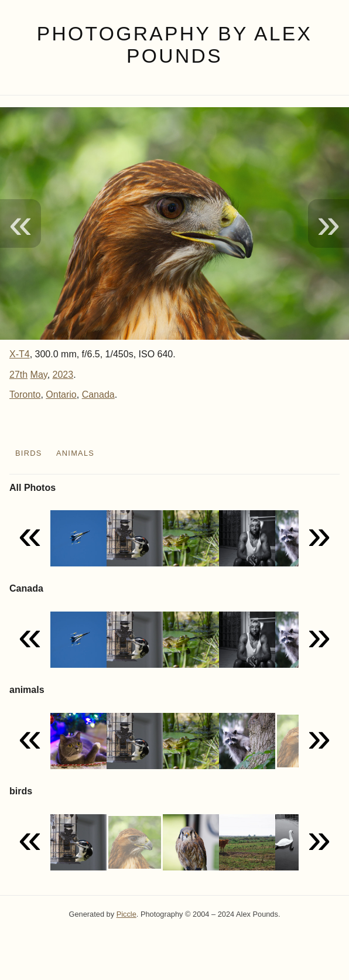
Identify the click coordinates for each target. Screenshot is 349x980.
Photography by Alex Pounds (175, 45)
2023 (63, 375)
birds (29, 453)
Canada (98, 395)
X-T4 (20, 354)
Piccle (126, 914)
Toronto (25, 395)
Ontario (61, 395)
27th (18, 375)
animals (75, 453)
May (39, 375)
